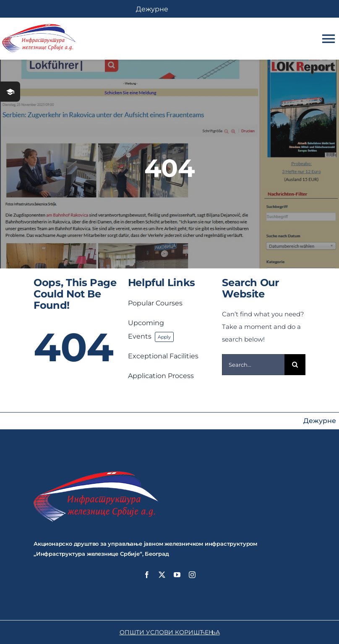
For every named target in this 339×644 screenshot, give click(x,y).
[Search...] (253, 365)
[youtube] (177, 575)
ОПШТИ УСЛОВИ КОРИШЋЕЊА (170, 632)
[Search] (295, 365)
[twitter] (162, 575)
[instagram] (192, 575)
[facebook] (147, 575)
